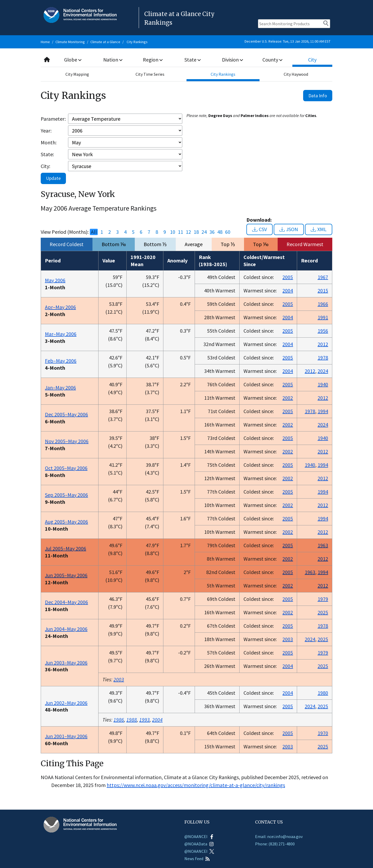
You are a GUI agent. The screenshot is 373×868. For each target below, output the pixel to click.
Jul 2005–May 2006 (66, 548)
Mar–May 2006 (61, 334)
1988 (132, 720)
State (193, 60)
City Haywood (296, 74)
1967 (323, 277)
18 (196, 232)
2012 (323, 344)
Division (232, 60)
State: (47, 154)
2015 (323, 290)
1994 (323, 411)
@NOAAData (199, 844)
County (272, 60)
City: (45, 166)
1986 (119, 720)
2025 (323, 612)
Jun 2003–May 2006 (66, 663)
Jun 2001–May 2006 (66, 736)
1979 (323, 599)
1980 (323, 693)
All (94, 232)
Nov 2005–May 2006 (67, 441)
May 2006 (55, 280)
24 (204, 232)
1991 (323, 317)
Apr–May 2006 (60, 307)
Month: (49, 142)
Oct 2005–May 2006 (66, 468)
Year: (46, 131)
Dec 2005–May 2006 (66, 414)
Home (45, 42)
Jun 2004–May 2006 (66, 629)
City (312, 60)
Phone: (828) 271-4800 (275, 844)
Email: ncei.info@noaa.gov (279, 836)
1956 (323, 331)
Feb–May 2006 (61, 361)
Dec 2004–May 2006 (66, 602)
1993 (144, 720)
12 (188, 232)
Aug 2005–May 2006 (66, 522)
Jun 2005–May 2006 (66, 575)
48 (220, 232)
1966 (323, 304)
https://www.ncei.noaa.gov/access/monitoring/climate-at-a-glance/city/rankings (196, 785)
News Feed (197, 859)
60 (228, 232)
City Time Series (150, 74)
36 (212, 232)
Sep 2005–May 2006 (66, 495)
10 (173, 232)
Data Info (318, 96)
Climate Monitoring (70, 42)
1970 (323, 733)
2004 (288, 290)
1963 (323, 545)
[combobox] (186, 60)
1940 (323, 384)
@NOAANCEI (199, 836)
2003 (288, 639)
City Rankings (137, 42)
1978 (323, 357)
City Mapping (77, 74)
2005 (288, 277)
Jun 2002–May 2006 (66, 703)
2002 (288, 398)
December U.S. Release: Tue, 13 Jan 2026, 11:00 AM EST (287, 41)
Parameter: (53, 119)
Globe (73, 60)
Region (153, 60)
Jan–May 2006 (60, 387)
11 (180, 232)
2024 (323, 371)
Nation (113, 60)
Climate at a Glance (105, 42)
